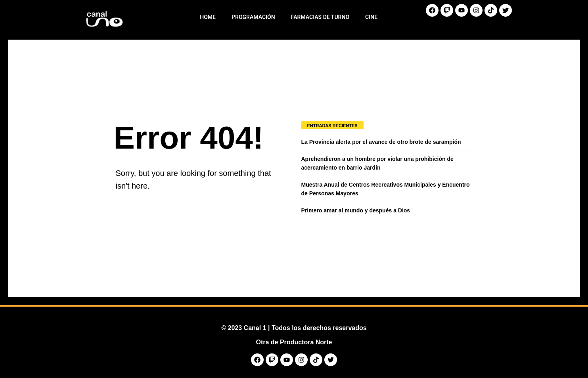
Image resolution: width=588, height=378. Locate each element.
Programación (253, 17)
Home (208, 17)
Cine (371, 17)
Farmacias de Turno (320, 17)
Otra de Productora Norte (294, 342)
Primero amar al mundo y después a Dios (356, 210)
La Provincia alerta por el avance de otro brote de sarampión (381, 142)
